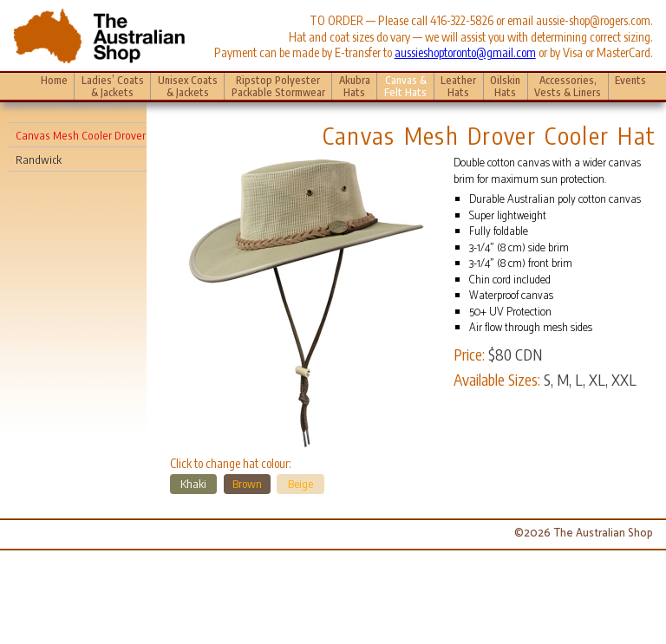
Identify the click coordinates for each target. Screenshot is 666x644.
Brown (247, 483)
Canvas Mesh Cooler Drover (81, 135)
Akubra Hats (355, 85)
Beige (300, 483)
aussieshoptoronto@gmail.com (465, 52)
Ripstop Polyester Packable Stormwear (278, 85)
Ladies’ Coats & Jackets (113, 85)
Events (630, 85)
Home (54, 80)
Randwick (39, 159)
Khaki (193, 483)
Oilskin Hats (505, 85)
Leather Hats (458, 85)
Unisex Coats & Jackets (188, 85)
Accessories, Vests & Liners (568, 85)
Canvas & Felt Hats (405, 85)
